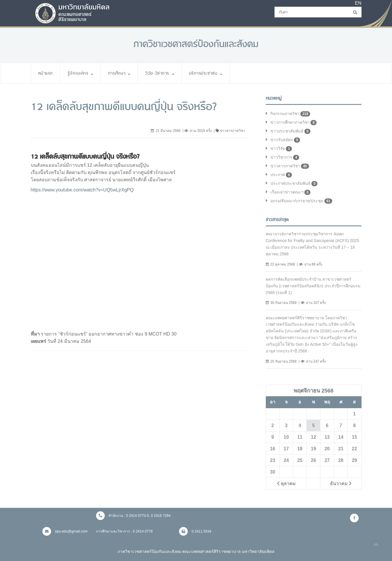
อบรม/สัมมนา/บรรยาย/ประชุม (302, 201)
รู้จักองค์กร (81, 73)
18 (300, 449)
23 (273, 460)
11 (300, 437)
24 (286, 460)
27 (327, 460)
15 (355, 437)
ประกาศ (281, 175)
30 (273, 472)
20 (327, 449)
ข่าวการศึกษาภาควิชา (294, 123)
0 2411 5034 (195, 531)
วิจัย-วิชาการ (162, 73)
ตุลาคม (286, 483)
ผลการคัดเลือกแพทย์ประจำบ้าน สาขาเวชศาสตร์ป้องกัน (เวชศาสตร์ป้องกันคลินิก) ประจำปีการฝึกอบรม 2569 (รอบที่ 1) (313, 286)
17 (286, 449)
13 (327, 437)
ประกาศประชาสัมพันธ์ (294, 184)
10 (286, 437)
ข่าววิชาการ (285, 157)
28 (341, 460)
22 (355, 449)
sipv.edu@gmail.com (65, 531)
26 (313, 460)
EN (358, 3)
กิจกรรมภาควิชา (291, 114)
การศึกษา (121, 73)
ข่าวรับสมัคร (285, 140)
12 (313, 437)
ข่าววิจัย (281, 149)
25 (300, 460)
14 (341, 437)
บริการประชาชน (209, 73)
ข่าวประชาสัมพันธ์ (291, 131)
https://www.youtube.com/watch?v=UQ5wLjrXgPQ (82, 190)
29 (355, 460)
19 (313, 449)
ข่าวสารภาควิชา (290, 166)
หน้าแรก (46, 73)
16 (273, 449)
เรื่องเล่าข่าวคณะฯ (291, 192)
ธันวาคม (341, 483)
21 (341, 449)
